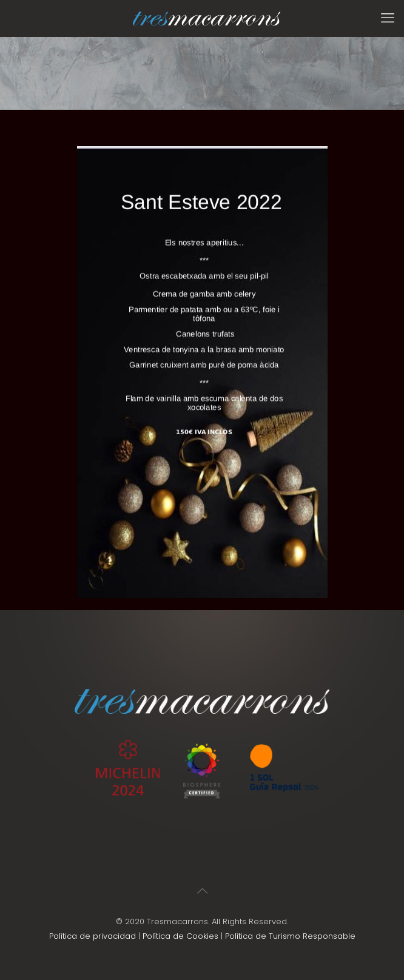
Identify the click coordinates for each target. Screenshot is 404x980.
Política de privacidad (93, 936)
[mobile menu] (388, 18)
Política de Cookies (180, 936)
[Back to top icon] (202, 891)
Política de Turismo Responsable (290, 936)
